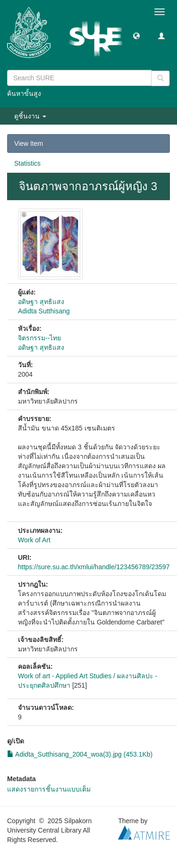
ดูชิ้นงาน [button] (30, 116)
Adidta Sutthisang (44, 311)
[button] (136, 35)
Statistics (27, 163)
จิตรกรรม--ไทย (39, 338)
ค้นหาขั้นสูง (24, 93)
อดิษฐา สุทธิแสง (41, 302)
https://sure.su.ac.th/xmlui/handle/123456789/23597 (94, 567)
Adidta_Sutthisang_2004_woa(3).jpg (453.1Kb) (80, 754)
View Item (29, 143)
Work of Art (34, 540)
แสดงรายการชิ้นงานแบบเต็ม (49, 789)
